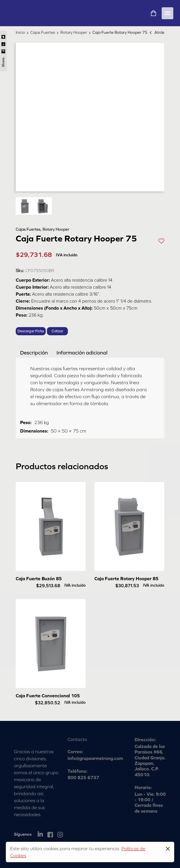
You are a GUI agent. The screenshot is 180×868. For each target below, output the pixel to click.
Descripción (34, 353)
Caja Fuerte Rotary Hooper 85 (126, 578)
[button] (161, 241)
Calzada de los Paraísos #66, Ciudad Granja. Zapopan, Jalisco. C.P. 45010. (150, 760)
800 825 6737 (83, 777)
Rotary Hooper (74, 32)
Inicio (20, 32)
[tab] (34, 353)
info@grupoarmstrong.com (95, 758)
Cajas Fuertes (43, 32)
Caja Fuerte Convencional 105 (48, 696)
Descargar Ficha (31, 331)
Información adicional (82, 353)
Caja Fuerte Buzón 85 (39, 578)
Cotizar (57, 331)
